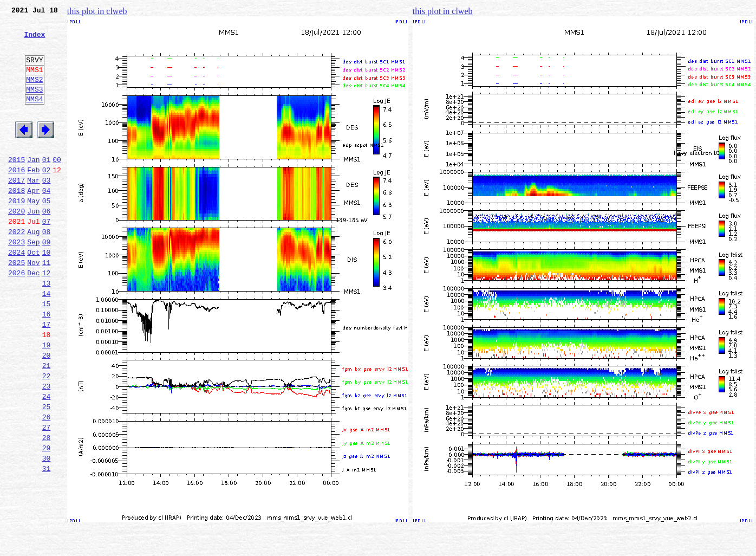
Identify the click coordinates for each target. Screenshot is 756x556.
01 (47, 185)
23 (47, 448)
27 (47, 495)
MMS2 (34, 94)
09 (47, 281)
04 (47, 221)
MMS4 (34, 117)
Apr (33, 221)
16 (47, 364)
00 (57, 185)
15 (47, 352)
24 (47, 460)
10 (47, 293)
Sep (33, 281)
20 (47, 412)
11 (47, 305)
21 (47, 424)
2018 (17, 221)
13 (47, 328)
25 (47, 471)
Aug (33, 269)
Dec (33, 316)
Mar (33, 209)
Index (34, 41)
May (33, 233)
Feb (33, 197)
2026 (17, 316)
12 (47, 316)
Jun (33, 245)
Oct (33, 293)
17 (47, 376)
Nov (33, 305)
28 (47, 507)
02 (47, 197)
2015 (17, 185)
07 (47, 257)
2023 (17, 281)
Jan (33, 185)
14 (47, 340)
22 (47, 436)
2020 (17, 245)
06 (47, 245)
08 (47, 269)
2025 (17, 305)
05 (47, 233)
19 (47, 400)
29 (47, 519)
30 (47, 531)
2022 (17, 269)
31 (47, 543)
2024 (17, 293)
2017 (17, 209)
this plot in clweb (97, 11)
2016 (17, 197)
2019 (17, 233)
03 (47, 209)
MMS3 (34, 105)
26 (47, 483)
